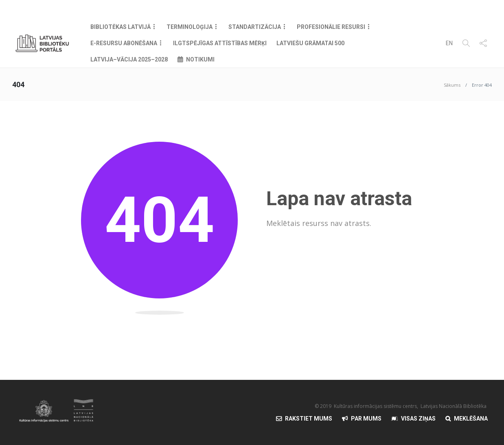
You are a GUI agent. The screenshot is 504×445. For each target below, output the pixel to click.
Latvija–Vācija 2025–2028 (129, 59)
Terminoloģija (190, 27)
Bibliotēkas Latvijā (121, 27)
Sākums (452, 85)
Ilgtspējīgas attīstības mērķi (220, 43)
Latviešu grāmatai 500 (310, 43)
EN (449, 43)
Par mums (366, 419)
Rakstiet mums (309, 419)
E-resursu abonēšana (124, 43)
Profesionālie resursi (331, 27)
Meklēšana (471, 419)
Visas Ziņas (418, 419)
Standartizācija (255, 27)
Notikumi (200, 59)
